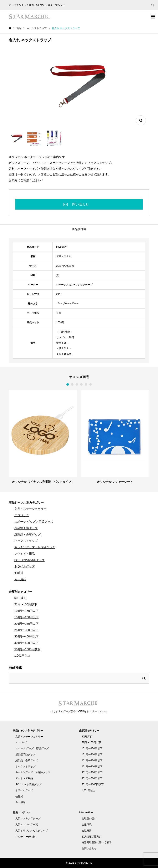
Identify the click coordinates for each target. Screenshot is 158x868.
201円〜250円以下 (27, 624)
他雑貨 (19, 573)
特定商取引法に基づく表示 (97, 842)
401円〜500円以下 (27, 643)
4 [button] (81, 384)
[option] (43, 437)
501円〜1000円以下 (27, 649)
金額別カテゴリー (20, 592)
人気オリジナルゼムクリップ (32, 831)
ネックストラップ (26, 541)
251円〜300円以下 (27, 630)
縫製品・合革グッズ (27, 535)
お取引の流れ (89, 819)
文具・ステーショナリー (30, 509)
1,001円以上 (22, 656)
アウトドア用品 (25, 554)
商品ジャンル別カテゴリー (26, 503)
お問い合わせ (89, 848)
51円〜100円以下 (26, 604)
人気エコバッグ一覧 (27, 825)
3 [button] (77, 384)
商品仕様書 (79, 229)
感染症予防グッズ (26, 528)
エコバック (22, 515)
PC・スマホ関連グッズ (29, 560)
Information (86, 812)
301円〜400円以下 (27, 636)
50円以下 (20, 598)
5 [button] (86, 384)
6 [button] (91, 384)
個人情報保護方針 (92, 837)
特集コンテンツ (22, 812)
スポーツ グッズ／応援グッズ (34, 522)
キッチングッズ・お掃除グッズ (35, 547)
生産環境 (87, 825)
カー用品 (20, 579)
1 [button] (68, 384)
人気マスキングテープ (28, 819)
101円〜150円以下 (27, 611)
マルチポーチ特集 (25, 837)
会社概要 (87, 831)
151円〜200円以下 (27, 617)
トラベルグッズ (25, 566)
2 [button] (72, 384)
